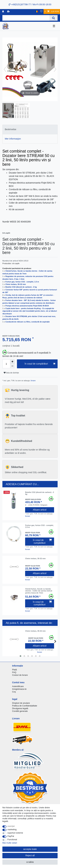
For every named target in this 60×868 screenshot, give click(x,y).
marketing (12, 829)
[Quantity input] (6, 364)
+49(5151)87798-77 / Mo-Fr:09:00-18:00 (30, 4)
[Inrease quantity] (12, 362)
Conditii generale (20, 711)
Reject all (30, 855)
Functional (12, 839)
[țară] (37, 12)
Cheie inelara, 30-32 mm (16, 284)
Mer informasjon (13, 139)
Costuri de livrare (20, 675)
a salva (30, 862)
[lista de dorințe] (41, 12)
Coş (14, 692)
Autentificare (18, 686)
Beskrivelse (11, 129)
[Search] (54, 18)
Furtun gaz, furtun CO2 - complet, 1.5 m (22, 282)
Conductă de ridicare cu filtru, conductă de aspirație (28, 322)
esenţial (11, 826)
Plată (15, 670)
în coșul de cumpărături (40, 364)
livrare (33, 381)
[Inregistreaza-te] (3, 12)
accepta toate (30, 849)
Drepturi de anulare (21, 703)
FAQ (14, 672)
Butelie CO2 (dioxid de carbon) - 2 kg (21, 287)
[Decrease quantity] (12, 366)
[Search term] (26, 18)
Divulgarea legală (20, 708)
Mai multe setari (10, 843)
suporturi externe (15, 833)
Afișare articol (40, 510)
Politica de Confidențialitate (25, 706)
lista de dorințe (11, 373)
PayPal (11, 836)
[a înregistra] (9, 12)
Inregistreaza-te (19, 689)
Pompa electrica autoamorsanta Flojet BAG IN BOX (27, 306)
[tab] (30, 129)
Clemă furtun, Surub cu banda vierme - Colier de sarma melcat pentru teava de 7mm (39, 591)
